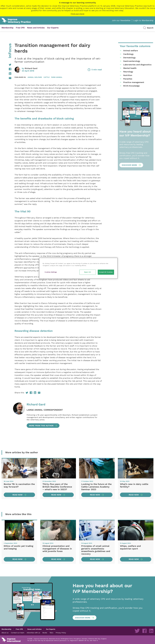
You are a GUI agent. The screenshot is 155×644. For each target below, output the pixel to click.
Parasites (128, 79)
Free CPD (20, 28)
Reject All (88, 272)
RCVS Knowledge (131, 86)
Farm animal (57, 77)
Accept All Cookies (106, 272)
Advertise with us (33, 633)
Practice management (134, 82)
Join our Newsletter (121, 20)
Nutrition (128, 75)
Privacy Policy (61, 633)
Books (45, 633)
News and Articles (36, 28)
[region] (78, 268)
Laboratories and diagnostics (137, 65)
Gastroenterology (132, 61)
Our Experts (53, 28)
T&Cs (51, 633)
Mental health (130, 68)
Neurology (128, 72)
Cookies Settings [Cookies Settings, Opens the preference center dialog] (51, 272)
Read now (17, 495)
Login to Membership (143, 20)
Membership (8, 28)
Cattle (47, 77)
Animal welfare (35, 77)
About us (5, 633)
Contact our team (18, 633)
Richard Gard (31, 68)
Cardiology (128, 54)
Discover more (129, 165)
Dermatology (129, 58)
